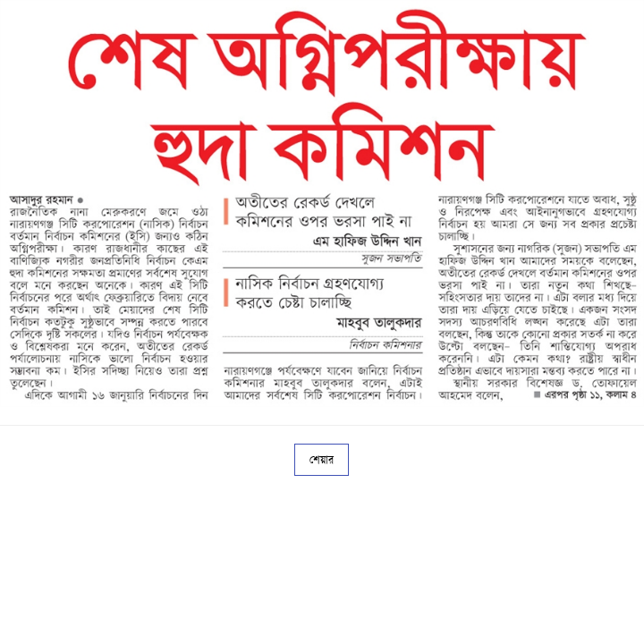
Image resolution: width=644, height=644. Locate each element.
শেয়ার (322, 460)
